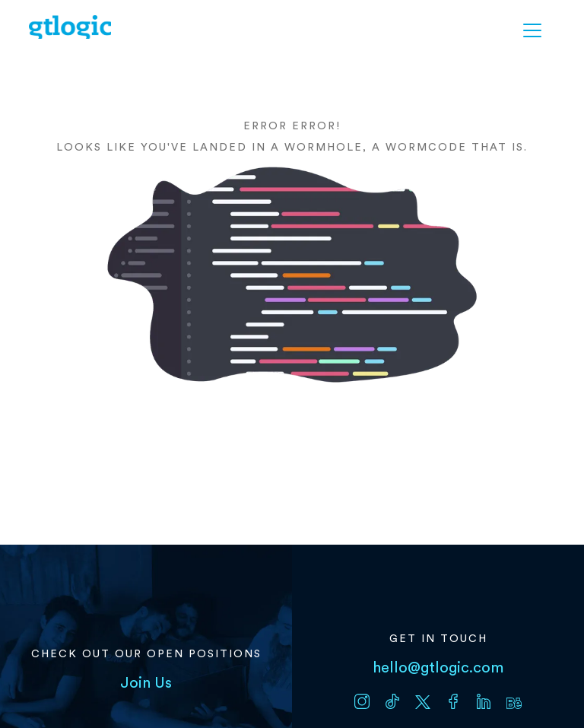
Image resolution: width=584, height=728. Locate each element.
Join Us (146, 683)
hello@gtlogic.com (438, 668)
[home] (70, 27)
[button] (532, 30)
